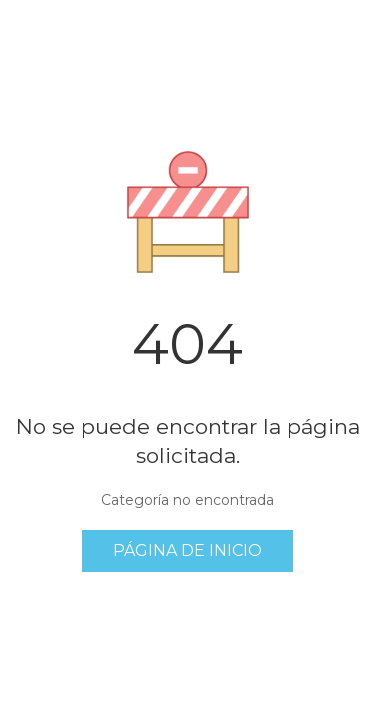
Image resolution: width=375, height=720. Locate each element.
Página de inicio (187, 550)
